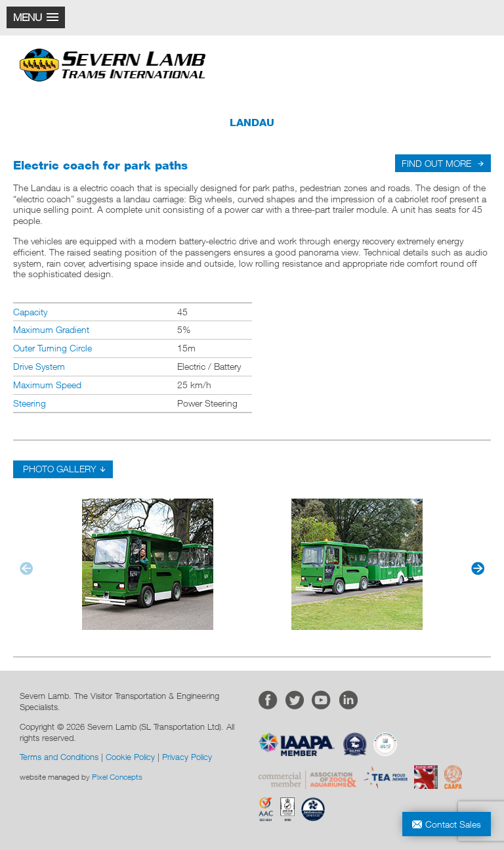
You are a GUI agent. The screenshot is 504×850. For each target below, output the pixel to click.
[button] (36, 17)
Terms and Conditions (59, 757)
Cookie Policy (130, 757)
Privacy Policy (187, 757)
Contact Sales (453, 824)
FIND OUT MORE (436, 163)
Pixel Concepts (117, 777)
